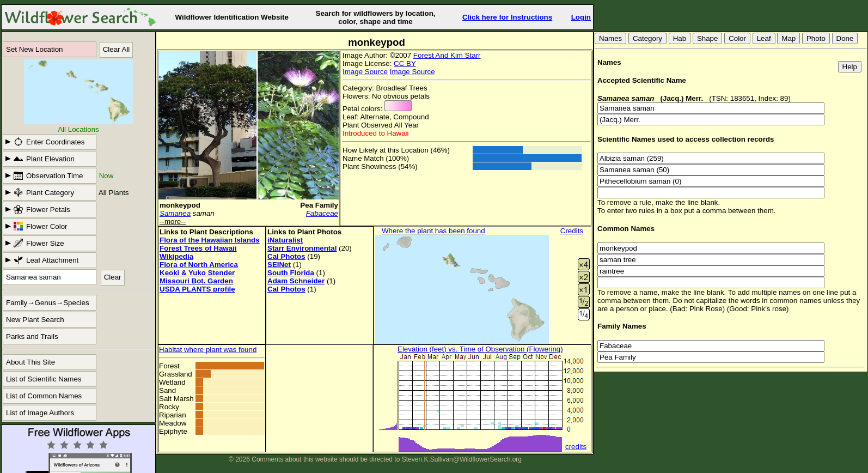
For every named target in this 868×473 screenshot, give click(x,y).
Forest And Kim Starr (447, 55)
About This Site (30, 362)
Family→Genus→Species (48, 303)
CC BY (405, 63)
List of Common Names (44, 396)
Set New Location (34, 49)
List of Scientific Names (44, 379)
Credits (572, 231)
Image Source (365, 72)
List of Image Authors (40, 413)
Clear (113, 277)
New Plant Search (35, 320)
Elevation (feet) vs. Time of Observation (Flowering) (480, 349)
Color (737, 38)
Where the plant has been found (433, 231)
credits (576, 447)
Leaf (764, 38)
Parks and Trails (32, 336)
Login (581, 17)
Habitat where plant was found (208, 350)
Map (788, 38)
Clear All (117, 49)
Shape (708, 38)
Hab (680, 38)
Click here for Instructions (507, 17)
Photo (816, 38)
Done (845, 38)
